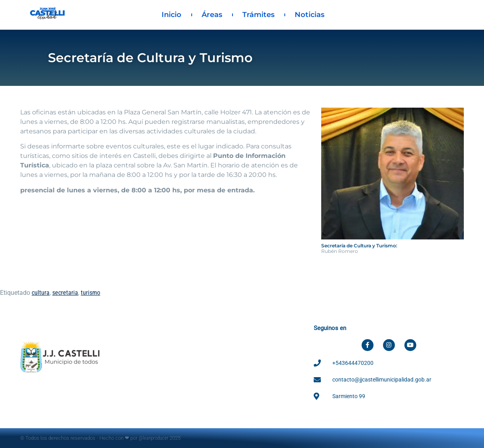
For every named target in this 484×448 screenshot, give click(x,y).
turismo (91, 293)
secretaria (65, 293)
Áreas (212, 15)
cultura (41, 293)
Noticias (310, 15)
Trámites (258, 15)
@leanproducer (153, 438)
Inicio (171, 15)
